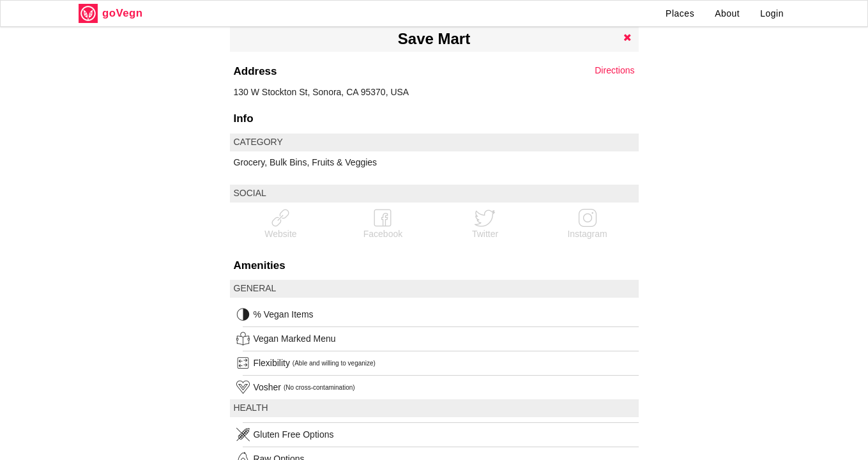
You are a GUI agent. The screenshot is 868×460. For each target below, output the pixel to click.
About (727, 13)
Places (680, 13)
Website (280, 223)
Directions (614, 70)
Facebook (383, 223)
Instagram (587, 223)
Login (772, 13)
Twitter (485, 223)
